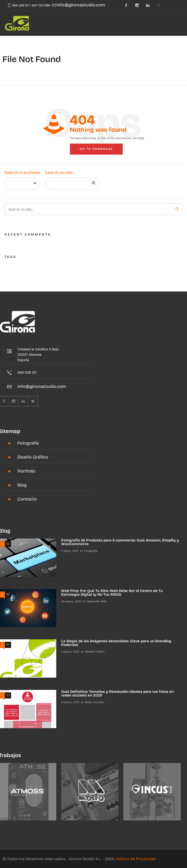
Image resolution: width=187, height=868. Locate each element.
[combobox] (22, 184)
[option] (90, 792)
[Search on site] (72, 184)
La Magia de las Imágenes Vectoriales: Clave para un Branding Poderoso (116, 643)
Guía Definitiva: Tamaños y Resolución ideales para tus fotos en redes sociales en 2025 (117, 693)
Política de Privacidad (136, 859)
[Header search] (50, 42)
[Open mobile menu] (36, 43)
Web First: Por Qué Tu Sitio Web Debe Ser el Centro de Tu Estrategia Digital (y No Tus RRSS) (112, 593)
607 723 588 (41, 5)
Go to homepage (96, 149)
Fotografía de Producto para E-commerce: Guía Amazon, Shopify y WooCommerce (120, 542)
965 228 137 (20, 5)
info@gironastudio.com (81, 5)
